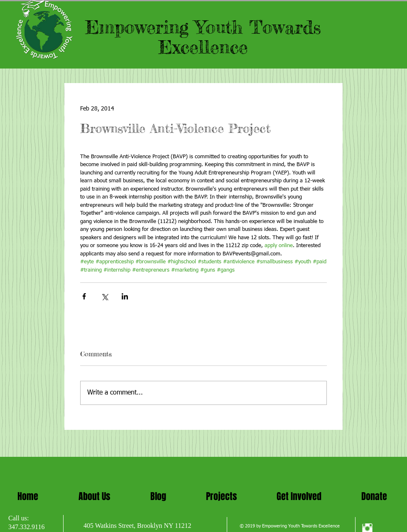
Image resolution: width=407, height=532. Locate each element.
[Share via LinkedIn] (125, 296)
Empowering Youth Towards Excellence (203, 37)
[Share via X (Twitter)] (104, 296)
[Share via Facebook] (84, 296)
